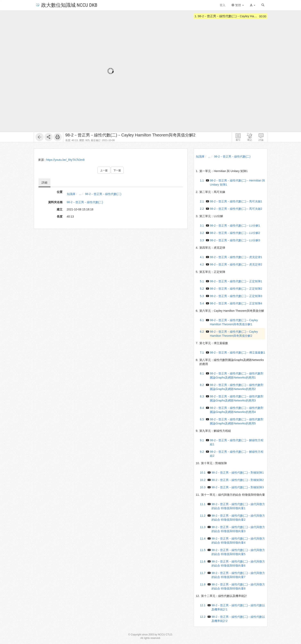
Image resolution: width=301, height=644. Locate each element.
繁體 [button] (238, 5)
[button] (253, 5)
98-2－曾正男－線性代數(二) (103, 194)
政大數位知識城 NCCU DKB (66, 5)
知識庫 (71, 194)
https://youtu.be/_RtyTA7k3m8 (65, 160)
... (80, 194)
